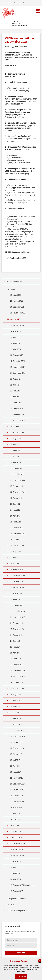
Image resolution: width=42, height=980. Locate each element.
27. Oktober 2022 (17, 486)
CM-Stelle (10, 905)
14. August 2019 (16, 635)
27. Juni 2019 (15, 641)
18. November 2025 (18, 313)
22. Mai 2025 (15, 343)
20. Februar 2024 (17, 409)
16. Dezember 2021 (17, 534)
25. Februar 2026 (17, 301)
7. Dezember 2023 (17, 415)
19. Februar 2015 (17, 891)
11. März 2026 (15, 295)
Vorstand (12, 289)
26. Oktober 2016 (17, 796)
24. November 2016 (18, 790)
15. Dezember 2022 (17, 474)
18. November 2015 (18, 849)
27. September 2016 (18, 802)
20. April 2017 (15, 766)
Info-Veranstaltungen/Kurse (17, 911)
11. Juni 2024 (15, 385)
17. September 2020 (18, 587)
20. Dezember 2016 (17, 784)
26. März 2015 (15, 879)
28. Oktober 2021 (17, 540)
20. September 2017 (18, 748)
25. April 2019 (15, 653)
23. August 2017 (16, 754)
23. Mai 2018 (15, 707)
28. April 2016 (15, 826)
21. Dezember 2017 (17, 730)
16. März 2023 (15, 462)
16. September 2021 (18, 546)
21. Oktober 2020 (17, 581)
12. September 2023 (18, 433)
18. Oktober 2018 (17, 683)
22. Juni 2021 (15, 558)
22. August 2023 (16, 439)
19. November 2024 (18, 367)
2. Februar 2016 (16, 838)
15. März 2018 (15, 718)
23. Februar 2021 (17, 570)
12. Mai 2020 (15, 599)
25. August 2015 (16, 861)
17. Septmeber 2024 (18, 373)
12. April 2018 (15, 712)
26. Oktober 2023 (17, 427)
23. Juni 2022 (15, 504)
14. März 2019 (15, 659)
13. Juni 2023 (15, 444)
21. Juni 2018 (15, 701)
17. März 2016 (15, 832)
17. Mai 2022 (15, 510)
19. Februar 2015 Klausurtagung (23, 885)
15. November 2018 (18, 677)
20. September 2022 (18, 492)
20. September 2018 (18, 689)
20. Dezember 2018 (17, 671)
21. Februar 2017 (17, 778)
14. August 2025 (16, 331)
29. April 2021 (15, 564)
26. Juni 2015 (15, 867)
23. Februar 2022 (17, 528)
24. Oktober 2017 (17, 742)
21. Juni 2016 (15, 814)
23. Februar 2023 (17, 468)
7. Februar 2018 (16, 724)
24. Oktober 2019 (17, 623)
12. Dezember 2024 (17, 361)
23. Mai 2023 (15, 450)
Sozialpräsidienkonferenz (16, 899)
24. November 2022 (18, 480)
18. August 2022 (16, 498)
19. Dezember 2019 (17, 611)
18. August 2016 (16, 808)
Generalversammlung (15, 281)
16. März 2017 (15, 772)
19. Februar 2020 (17, 605)
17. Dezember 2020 (17, 576)
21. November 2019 (18, 617)
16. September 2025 (18, 325)
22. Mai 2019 (15, 647)
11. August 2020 (16, 593)
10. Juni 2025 (15, 337)
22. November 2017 (18, 736)
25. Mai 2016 (15, 820)
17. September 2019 (18, 629)
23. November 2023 (18, 421)
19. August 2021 (16, 552)
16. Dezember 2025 (17, 307)
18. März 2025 (15, 349)
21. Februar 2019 (17, 665)
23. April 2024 (15, 397)
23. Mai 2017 (15, 760)
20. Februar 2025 (17, 355)
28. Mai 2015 (15, 873)
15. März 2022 (15, 522)
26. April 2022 (15, 516)
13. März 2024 (15, 403)
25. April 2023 (15, 456)
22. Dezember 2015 (17, 843)
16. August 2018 (16, 695)
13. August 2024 (16, 379)
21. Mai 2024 (15, 391)
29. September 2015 (18, 855)
